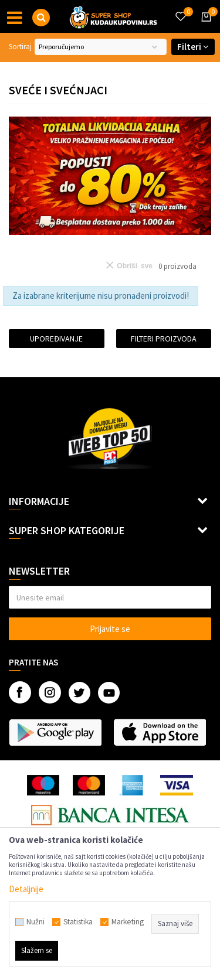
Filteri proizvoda (164, 339)
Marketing (128, 922)
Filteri (193, 47)
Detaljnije (26, 889)
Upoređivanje (56, 339)
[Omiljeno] (180, 9)
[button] (41, 18)
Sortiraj (20, 47)
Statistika (78, 922)
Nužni (35, 922)
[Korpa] (204, 28)
